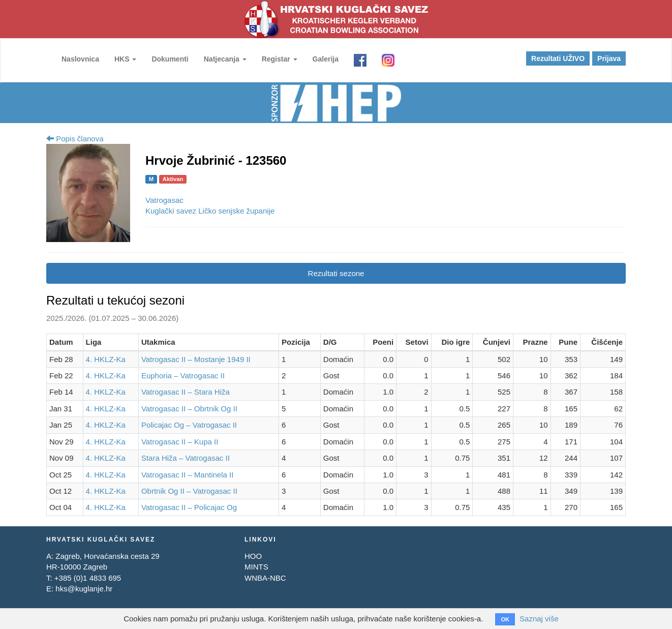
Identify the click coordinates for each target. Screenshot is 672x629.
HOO (253, 556)
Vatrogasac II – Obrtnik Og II (189, 409)
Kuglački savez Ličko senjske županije (210, 211)
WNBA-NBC (265, 578)
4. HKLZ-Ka (106, 359)
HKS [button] (125, 59)
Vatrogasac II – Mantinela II (188, 475)
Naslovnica (80, 59)
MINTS (256, 567)
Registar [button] (280, 59)
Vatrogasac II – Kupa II (180, 442)
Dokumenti (170, 59)
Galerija (326, 59)
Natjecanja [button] (225, 59)
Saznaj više (539, 619)
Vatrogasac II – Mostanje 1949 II (196, 359)
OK (505, 619)
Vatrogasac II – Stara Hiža (186, 392)
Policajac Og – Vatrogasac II (189, 425)
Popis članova (75, 139)
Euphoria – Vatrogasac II (183, 376)
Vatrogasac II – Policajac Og (189, 507)
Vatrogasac (164, 200)
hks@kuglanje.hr (84, 589)
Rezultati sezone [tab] (336, 273)
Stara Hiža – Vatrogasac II (186, 458)
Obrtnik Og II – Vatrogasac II (189, 491)
